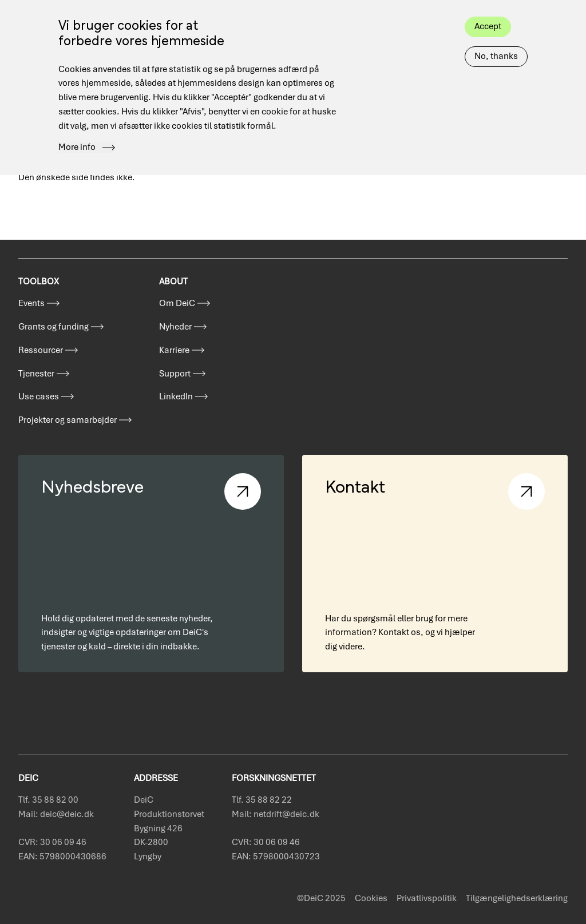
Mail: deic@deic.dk (56, 814)
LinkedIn (176, 396)
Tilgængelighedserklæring (517, 898)
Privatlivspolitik (427, 898)
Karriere (174, 350)
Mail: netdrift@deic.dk (276, 814)
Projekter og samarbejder (68, 420)
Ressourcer (41, 350)
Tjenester (36, 374)
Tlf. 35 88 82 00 (48, 800)
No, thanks (496, 41)
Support (175, 374)
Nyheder (175, 327)
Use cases (39, 396)
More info (77, 133)
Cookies (371, 898)
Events (31, 303)
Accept (488, 12)
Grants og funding (54, 327)
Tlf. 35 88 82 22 (262, 800)
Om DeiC (177, 303)
